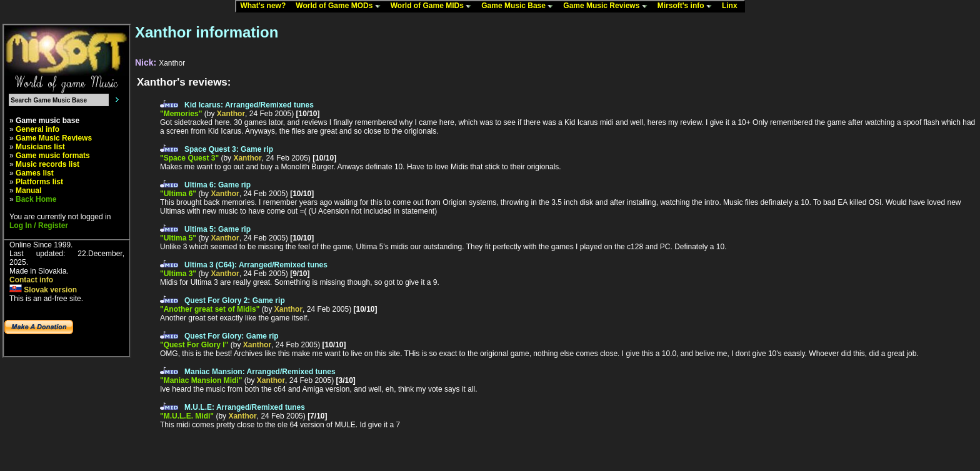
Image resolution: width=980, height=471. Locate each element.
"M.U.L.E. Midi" (187, 416)
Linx (732, 6)
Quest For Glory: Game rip (232, 336)
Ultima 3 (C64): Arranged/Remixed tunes (256, 265)
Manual (28, 191)
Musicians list (40, 147)
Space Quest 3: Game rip (229, 149)
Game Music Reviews (608, 6)
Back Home (36, 199)
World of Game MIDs (434, 6)
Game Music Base (520, 6)
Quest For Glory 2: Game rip (235, 300)
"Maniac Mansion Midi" (201, 380)
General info (37, 129)
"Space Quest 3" (189, 158)
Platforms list (39, 182)
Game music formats (53, 156)
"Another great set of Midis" (210, 309)
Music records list (47, 164)
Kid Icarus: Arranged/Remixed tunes (249, 105)
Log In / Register (39, 226)
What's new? (266, 6)
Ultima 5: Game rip (217, 229)
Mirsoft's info (687, 6)
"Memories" (181, 114)
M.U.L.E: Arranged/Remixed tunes (245, 407)
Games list (35, 173)
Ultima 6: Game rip (217, 185)
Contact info (31, 280)
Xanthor (231, 114)
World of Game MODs (341, 6)
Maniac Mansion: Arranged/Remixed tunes (260, 372)
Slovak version (43, 290)
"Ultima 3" (178, 274)
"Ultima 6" (178, 194)
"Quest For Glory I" (194, 345)
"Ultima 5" (178, 238)
